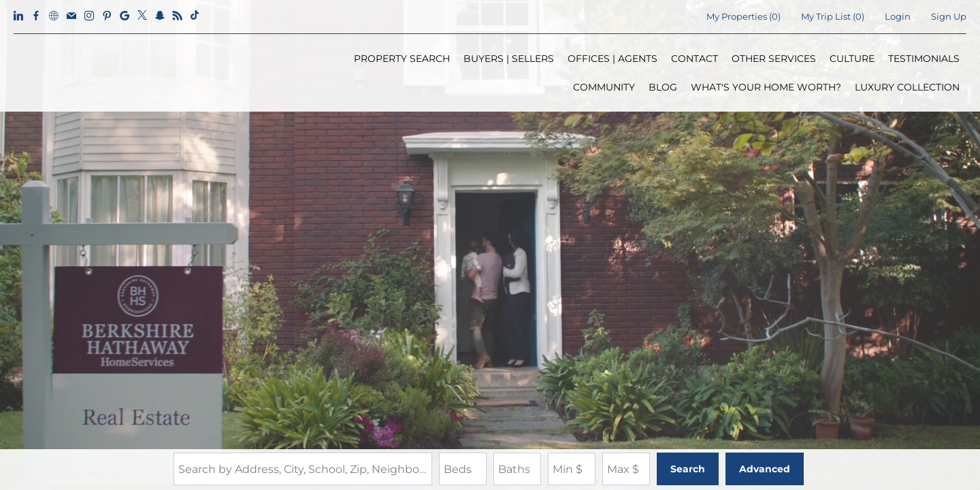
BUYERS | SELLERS (509, 59)
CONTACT (695, 59)
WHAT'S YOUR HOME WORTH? (766, 87)
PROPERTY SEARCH (402, 59)
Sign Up (949, 16)
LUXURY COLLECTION (907, 87)
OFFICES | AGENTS (612, 59)
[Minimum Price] (572, 469)
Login (898, 16)
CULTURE (852, 59)
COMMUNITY (604, 87)
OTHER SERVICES (774, 59)
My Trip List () (833, 16)
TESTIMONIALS (924, 59)
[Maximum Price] (626, 469)
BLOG (663, 87)
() (744, 16)
